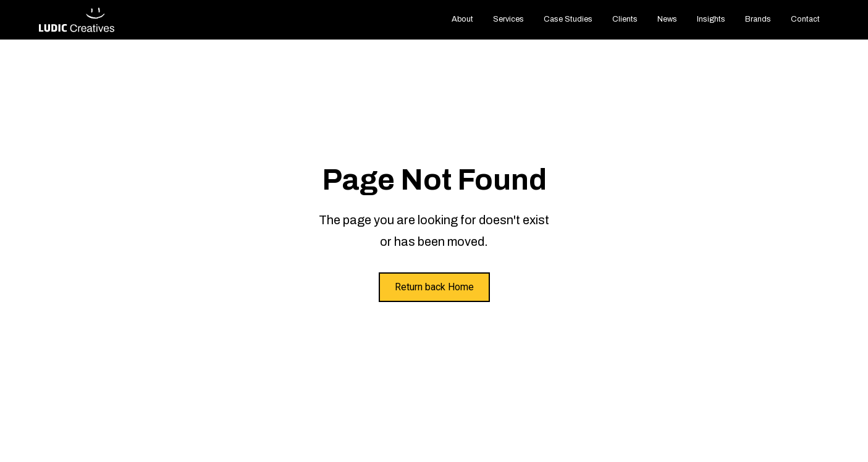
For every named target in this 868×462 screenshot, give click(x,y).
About (462, 19)
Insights (711, 19)
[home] (77, 20)
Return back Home (434, 287)
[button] (508, 19)
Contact (805, 19)
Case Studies (568, 19)
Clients (625, 19)
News (667, 19)
